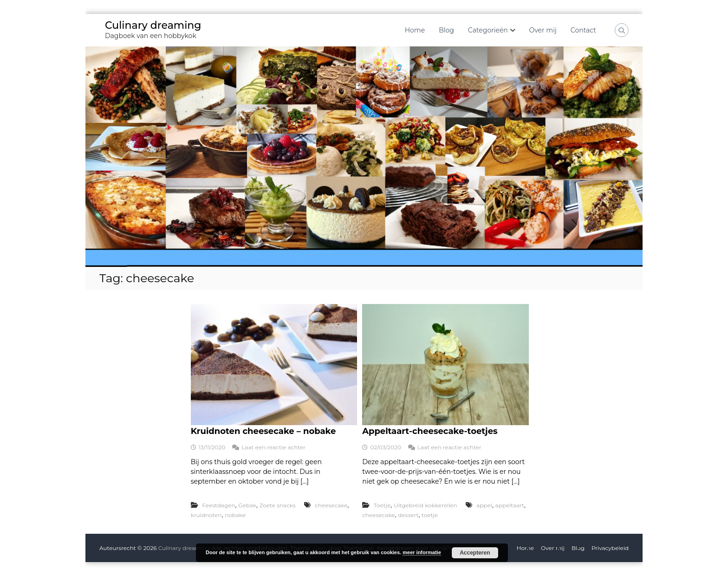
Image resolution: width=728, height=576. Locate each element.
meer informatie (422, 552)
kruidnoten (206, 515)
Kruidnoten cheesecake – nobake (263, 431)
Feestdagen (218, 505)
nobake (235, 515)
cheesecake (331, 505)
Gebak (247, 505)
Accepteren (475, 553)
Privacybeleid (610, 548)
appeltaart (510, 505)
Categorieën (488, 30)
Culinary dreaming (153, 25)
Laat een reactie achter (273, 447)
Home (415, 30)
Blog (446, 30)
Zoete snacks (278, 505)
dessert (408, 515)
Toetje (382, 505)
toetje (430, 515)
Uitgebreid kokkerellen (426, 505)
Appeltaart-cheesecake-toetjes (430, 431)
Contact (583, 30)
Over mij (543, 30)
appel (484, 505)
